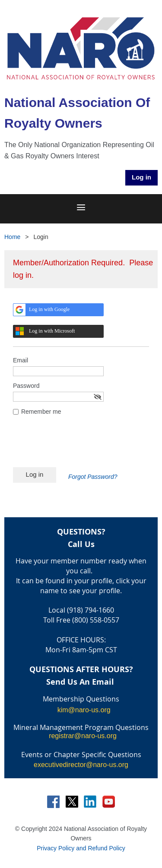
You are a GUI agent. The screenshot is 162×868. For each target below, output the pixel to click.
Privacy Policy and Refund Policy (81, 848)
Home (12, 237)
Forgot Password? (93, 477)
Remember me (41, 412)
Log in (141, 177)
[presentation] (79, 446)
